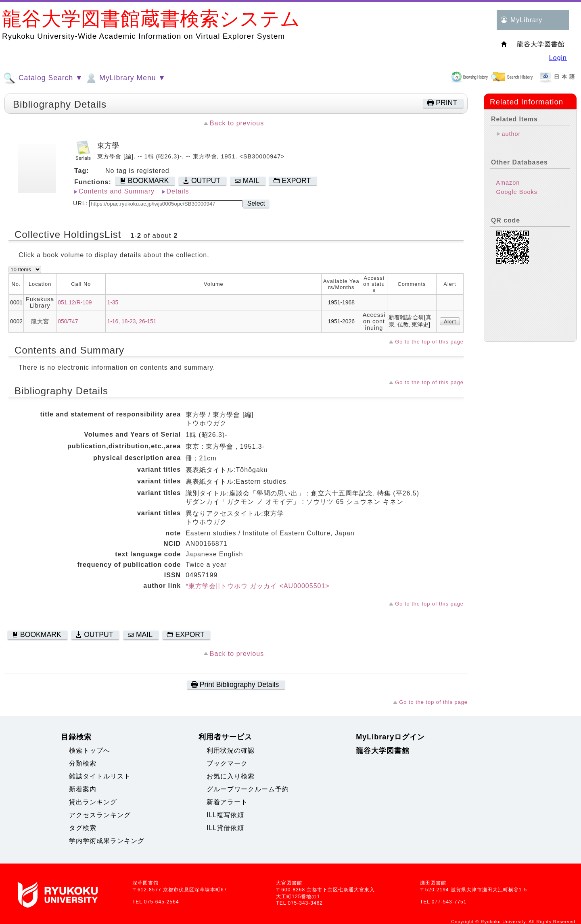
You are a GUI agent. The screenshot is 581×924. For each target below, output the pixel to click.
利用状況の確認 (231, 750)
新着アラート (227, 802)
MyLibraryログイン (390, 737)
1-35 (113, 302)
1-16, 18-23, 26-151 (132, 321)
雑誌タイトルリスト (100, 776)
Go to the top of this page (429, 342)
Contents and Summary (117, 191)
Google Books (516, 192)
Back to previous (237, 123)
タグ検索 (83, 828)
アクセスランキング (100, 815)
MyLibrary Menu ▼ (125, 78)
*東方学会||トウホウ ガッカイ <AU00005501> (258, 586)
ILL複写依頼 (225, 815)
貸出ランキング (93, 802)
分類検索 (83, 763)
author (511, 134)
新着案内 (83, 789)
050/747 (68, 321)
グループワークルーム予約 (248, 789)
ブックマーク (227, 763)
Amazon (508, 183)
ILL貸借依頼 (225, 828)
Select (256, 203)
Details (178, 191)
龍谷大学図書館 (383, 751)
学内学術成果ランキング (107, 841)
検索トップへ (90, 750)
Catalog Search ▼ (43, 78)
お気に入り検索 (231, 776)
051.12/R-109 (75, 302)
